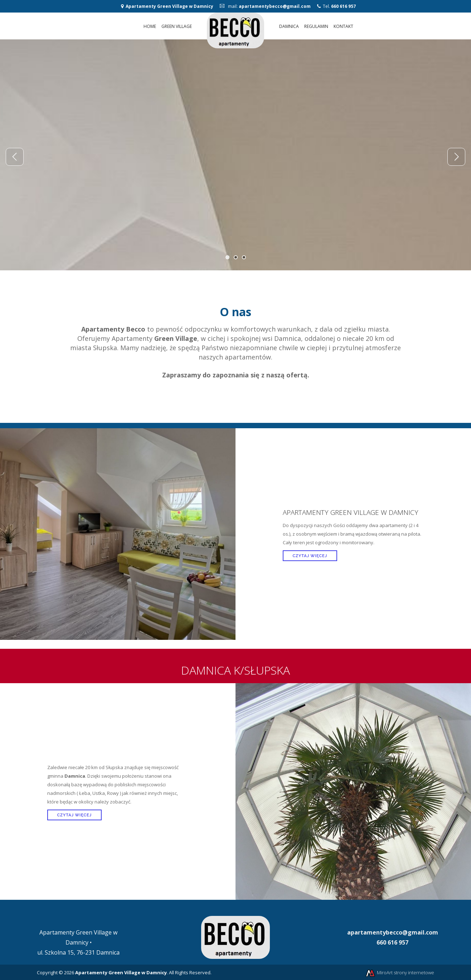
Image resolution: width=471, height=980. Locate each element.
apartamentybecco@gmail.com (275, 6)
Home (150, 26)
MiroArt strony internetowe (400, 972)
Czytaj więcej (310, 556)
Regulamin (316, 26)
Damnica (289, 26)
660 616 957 (343, 6)
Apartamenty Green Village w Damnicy (169, 6)
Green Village (177, 26)
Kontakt (343, 26)
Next (456, 157)
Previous (15, 157)
